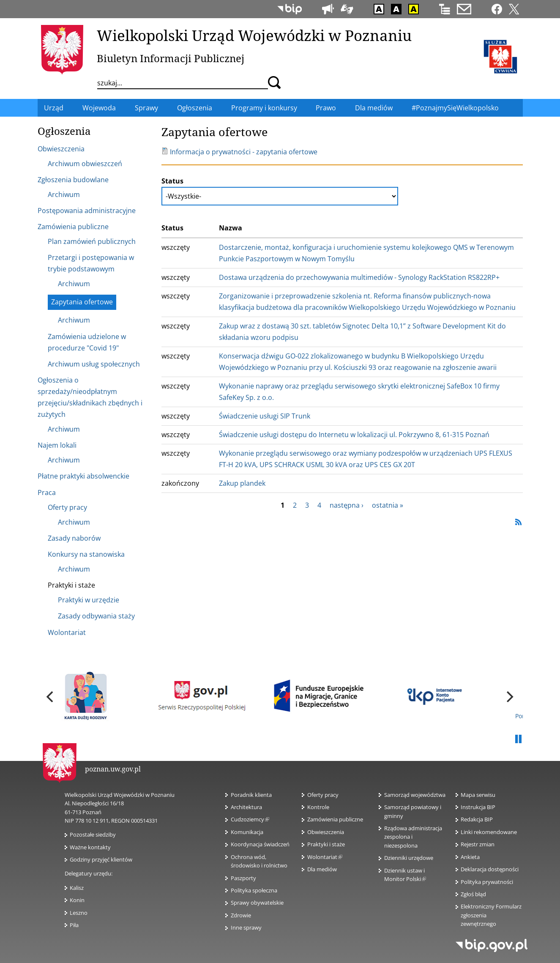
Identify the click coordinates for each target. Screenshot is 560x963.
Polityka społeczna (254, 890)
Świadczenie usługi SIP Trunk (265, 416)
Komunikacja (247, 832)
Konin (77, 900)
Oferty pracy (323, 795)
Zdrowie (241, 915)
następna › (347, 505)
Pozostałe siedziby (93, 834)
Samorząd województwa (415, 795)
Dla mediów (322, 869)
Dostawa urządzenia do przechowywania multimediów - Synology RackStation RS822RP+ (359, 277)
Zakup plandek (242, 483)
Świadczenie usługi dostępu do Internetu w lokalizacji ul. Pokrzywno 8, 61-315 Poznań (354, 435)
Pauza (519, 739)
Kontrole (318, 807)
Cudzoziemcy (250, 819)
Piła (74, 925)
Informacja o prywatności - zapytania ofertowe (239, 152)
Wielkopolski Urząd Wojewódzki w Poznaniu (254, 35)
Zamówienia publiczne (335, 819)
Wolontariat (325, 857)
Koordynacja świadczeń (260, 844)
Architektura (246, 807)
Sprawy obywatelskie (257, 903)
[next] (509, 697)
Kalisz (77, 888)
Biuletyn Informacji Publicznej (171, 58)
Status (172, 181)
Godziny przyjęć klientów (101, 859)
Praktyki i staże (326, 844)
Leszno (79, 913)
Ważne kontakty (90, 847)
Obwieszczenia (326, 832)
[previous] (51, 697)
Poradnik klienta (251, 795)
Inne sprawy (246, 927)
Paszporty (243, 878)
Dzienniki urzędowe (409, 858)
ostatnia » (388, 505)
